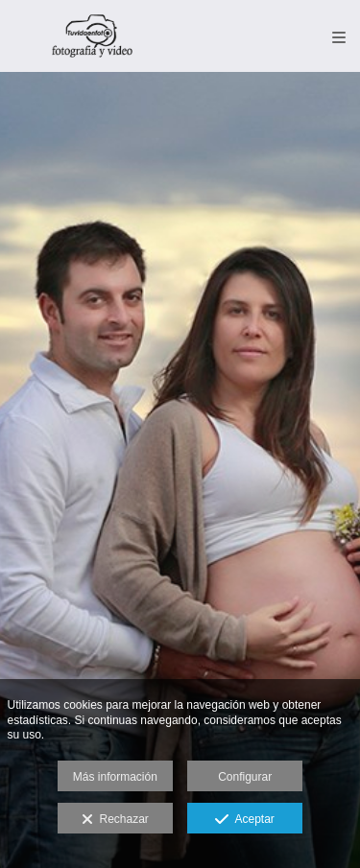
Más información (115, 777)
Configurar (245, 777)
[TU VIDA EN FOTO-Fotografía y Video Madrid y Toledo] (93, 36)
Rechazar (115, 820)
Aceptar (244, 820)
